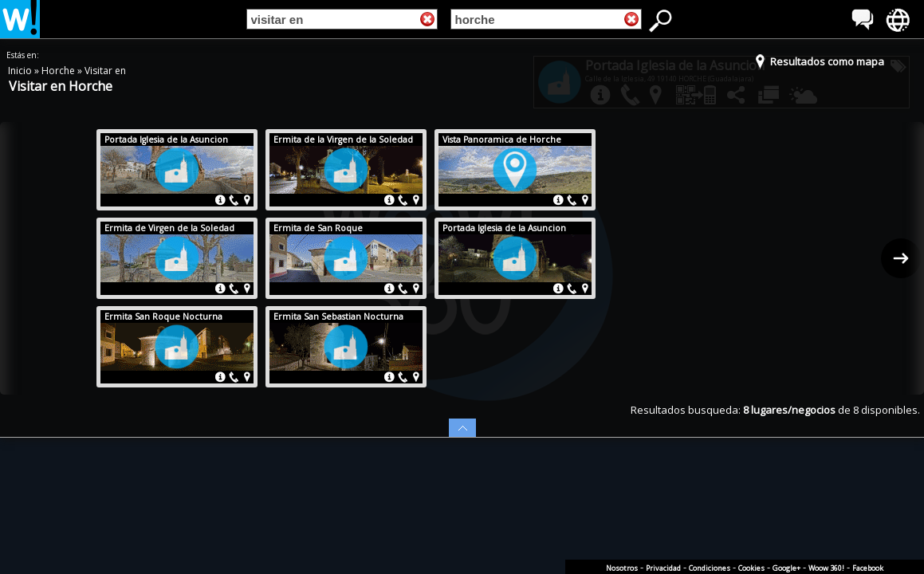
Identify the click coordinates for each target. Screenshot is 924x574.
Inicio (21, 71)
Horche (59, 71)
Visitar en (105, 71)
